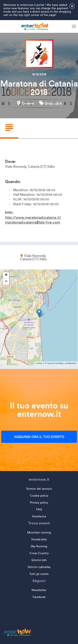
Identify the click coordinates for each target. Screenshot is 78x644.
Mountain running (39, 533)
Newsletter (39, 590)
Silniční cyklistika (39, 567)
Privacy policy (39, 503)
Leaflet (39, 363)
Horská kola (39, 539)
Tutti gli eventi (39, 574)
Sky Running (39, 546)
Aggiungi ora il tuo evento (39, 437)
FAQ (39, 509)
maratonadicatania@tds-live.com (33, 222)
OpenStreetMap (55, 363)
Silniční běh (53, 103)
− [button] (6, 282)
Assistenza (39, 516)
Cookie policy (39, 496)
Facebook (39, 597)
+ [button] (6, 275)
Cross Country (39, 553)
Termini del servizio (39, 489)
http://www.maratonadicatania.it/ (33, 218)
